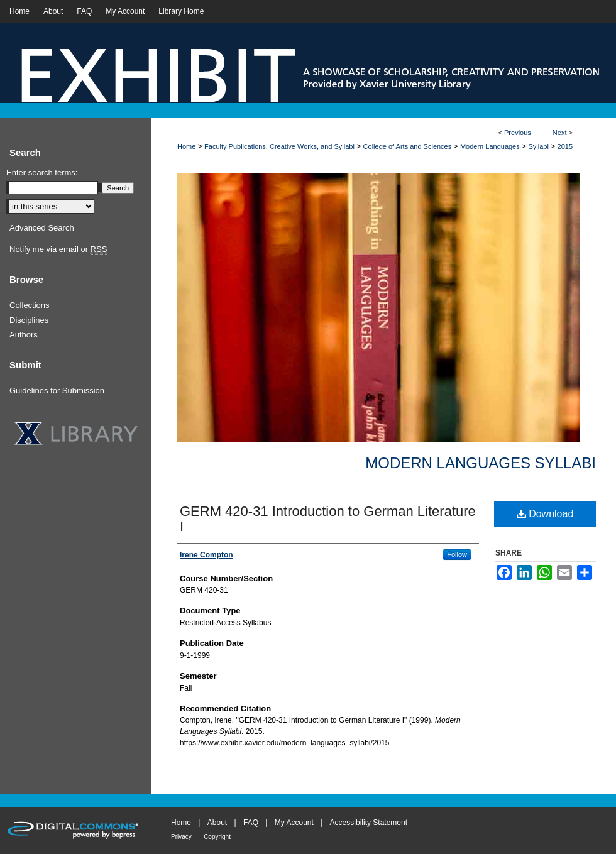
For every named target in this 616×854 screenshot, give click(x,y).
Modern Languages (490, 146)
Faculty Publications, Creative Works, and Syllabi (279, 146)
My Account (294, 823)
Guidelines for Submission (57, 391)
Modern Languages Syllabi (481, 463)
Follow (457, 554)
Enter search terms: (42, 172)
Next (560, 133)
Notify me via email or (58, 249)
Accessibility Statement (369, 823)
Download (545, 514)
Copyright (217, 837)
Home (186, 146)
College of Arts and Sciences (408, 146)
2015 (565, 146)
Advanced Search (42, 228)
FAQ (251, 823)
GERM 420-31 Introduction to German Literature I (328, 519)
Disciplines (29, 320)
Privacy (181, 837)
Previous (518, 133)
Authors (24, 335)
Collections (30, 305)
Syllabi (538, 146)
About (217, 823)
